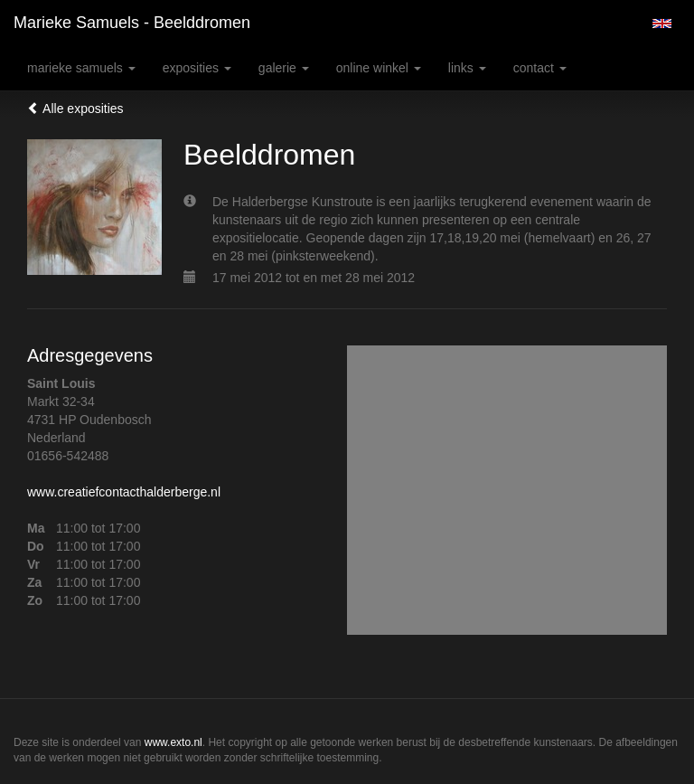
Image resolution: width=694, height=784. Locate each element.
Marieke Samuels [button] (81, 68)
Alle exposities (75, 109)
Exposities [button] (197, 68)
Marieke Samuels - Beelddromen (132, 23)
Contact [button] (540, 68)
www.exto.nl (173, 742)
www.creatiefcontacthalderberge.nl (124, 492)
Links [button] (467, 68)
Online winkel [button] (379, 68)
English (662, 24)
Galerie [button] (284, 68)
